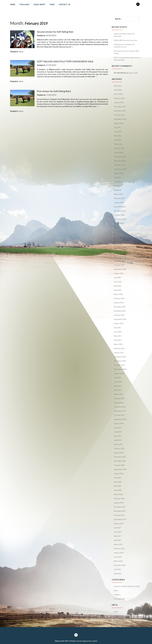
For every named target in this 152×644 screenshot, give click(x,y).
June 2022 (118, 282)
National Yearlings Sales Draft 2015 (127, 586)
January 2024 (119, 202)
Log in (116, 612)
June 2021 (118, 332)
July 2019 (117, 428)
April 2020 (118, 390)
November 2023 (120, 211)
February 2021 (119, 348)
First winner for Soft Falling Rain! (53, 91)
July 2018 (117, 478)
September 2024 (120, 169)
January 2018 (119, 503)
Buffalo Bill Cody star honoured (125, 40)
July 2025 (117, 127)
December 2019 (120, 407)
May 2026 (118, 86)
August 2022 (119, 273)
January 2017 (119, 553)
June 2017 (118, 532)
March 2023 (118, 244)
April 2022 (118, 290)
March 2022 (118, 294)
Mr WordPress (120, 73)
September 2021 (120, 319)
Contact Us (65, 4)
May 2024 (118, 186)
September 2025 (120, 119)
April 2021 (118, 340)
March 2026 (118, 94)
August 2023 (119, 223)
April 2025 (118, 140)
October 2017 (119, 515)
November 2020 (120, 361)
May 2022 (118, 286)
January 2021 (119, 353)
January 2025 (119, 152)
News (13, 4)
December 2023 (120, 207)
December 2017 (120, 507)
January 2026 (119, 102)
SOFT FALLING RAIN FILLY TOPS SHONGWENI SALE (64, 61)
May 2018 (118, 486)
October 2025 (119, 115)
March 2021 (118, 344)
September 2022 (120, 269)
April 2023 (118, 240)
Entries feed (118, 616)
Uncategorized (119, 599)
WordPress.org (120, 624)
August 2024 (119, 173)
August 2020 (119, 373)
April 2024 (118, 190)
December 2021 (120, 307)
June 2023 (118, 232)
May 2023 (118, 236)
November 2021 (120, 311)
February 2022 (119, 298)
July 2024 (117, 177)
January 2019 (119, 453)
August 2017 (119, 524)
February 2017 (119, 549)
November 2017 (120, 511)
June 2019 (118, 432)
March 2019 (118, 444)
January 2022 (119, 303)
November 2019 (120, 411)
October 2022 (119, 265)
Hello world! (133, 73)
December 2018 (120, 457)
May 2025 (118, 136)
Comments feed (120, 620)
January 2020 (119, 403)
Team (52, 4)
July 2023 (117, 227)
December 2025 (120, 107)
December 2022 (120, 257)
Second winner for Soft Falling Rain (54, 32)
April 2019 (118, 440)
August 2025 (119, 123)
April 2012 (118, 574)
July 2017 (117, 528)
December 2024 (120, 157)
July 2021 (117, 328)
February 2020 (119, 398)
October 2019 (119, 415)
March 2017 (118, 544)
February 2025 (119, 148)
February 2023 (119, 248)
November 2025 (120, 111)
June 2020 (118, 382)
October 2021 (119, 315)
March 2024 (118, 194)
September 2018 (120, 469)
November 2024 (120, 161)
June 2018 (118, 482)
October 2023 (119, 215)
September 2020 (120, 369)
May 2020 (118, 386)
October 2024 (119, 165)
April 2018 (118, 490)
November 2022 (120, 261)
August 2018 (119, 473)
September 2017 (120, 519)
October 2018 (119, 465)
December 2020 (120, 357)
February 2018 (119, 498)
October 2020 (119, 365)
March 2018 (118, 494)
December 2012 (120, 565)
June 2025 (118, 132)
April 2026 (118, 90)
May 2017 (118, 536)
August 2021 (119, 323)
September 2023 (120, 219)
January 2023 (119, 252)
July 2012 (117, 569)
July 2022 (117, 278)
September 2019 (120, 419)
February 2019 (119, 448)
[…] (71, 47)
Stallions (24, 4)
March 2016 (118, 561)
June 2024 (118, 182)
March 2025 (118, 144)
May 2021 (118, 336)
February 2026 (119, 98)
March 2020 (118, 394)
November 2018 (120, 461)
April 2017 (118, 540)
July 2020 (117, 378)
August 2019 (119, 423)
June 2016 (118, 557)
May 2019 (118, 436)
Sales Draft (39, 4)
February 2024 (119, 198)
